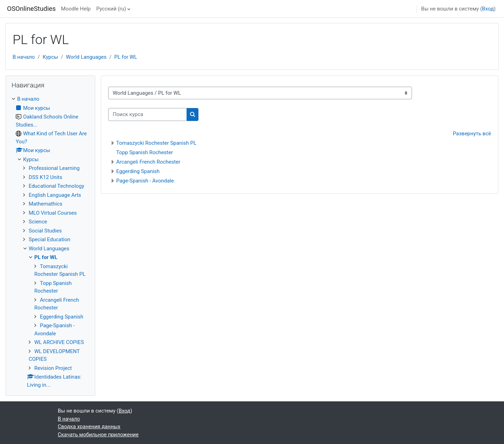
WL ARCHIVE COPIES (59, 342)
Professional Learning (54, 168)
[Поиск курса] (148, 114)
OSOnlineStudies (31, 9)
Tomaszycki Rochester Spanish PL (156, 143)
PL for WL (125, 57)
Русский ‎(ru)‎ (111, 9)
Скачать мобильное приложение (98, 435)
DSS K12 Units (45, 177)
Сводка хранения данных (89, 427)
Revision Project (53, 368)
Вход (488, 9)
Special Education (50, 239)
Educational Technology (57, 186)
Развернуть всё (472, 134)
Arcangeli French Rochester (148, 162)
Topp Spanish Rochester (145, 152)
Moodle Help (76, 9)
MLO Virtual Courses (53, 213)
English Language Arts (55, 195)
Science (38, 222)
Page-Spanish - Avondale (145, 181)
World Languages (86, 57)
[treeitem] (50, 242)
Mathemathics (45, 204)
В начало (24, 57)
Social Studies (45, 231)
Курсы (50, 57)
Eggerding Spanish (138, 171)
